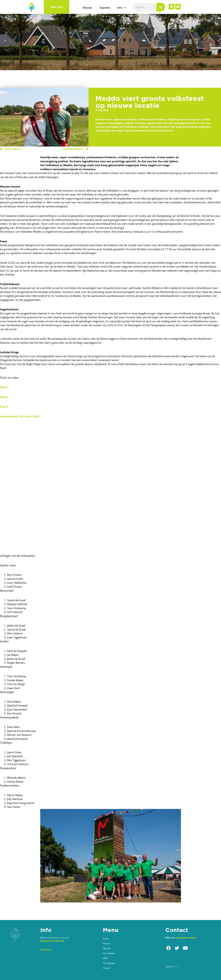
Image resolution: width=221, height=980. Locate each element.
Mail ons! (57, 7)
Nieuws (88, 8)
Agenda (105, 8)
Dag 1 (4, 387)
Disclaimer (46, 950)
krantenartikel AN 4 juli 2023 (20, 416)
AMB (105, 958)
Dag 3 (4, 407)
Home (106, 939)
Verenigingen (109, 963)
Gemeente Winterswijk (52, 941)
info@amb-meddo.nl (186, 938)
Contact (107, 968)
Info (121, 8)
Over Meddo (109, 953)
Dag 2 (4, 397)
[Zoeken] (161, 7)
